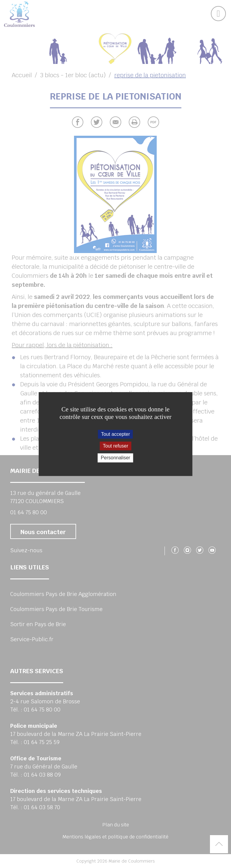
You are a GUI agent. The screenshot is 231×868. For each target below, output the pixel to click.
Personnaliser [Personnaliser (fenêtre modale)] (115, 458)
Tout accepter (115, 434)
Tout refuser (115, 446)
